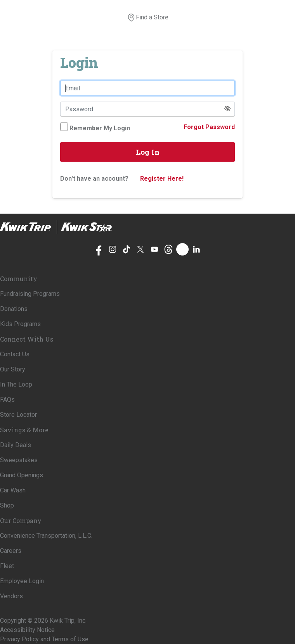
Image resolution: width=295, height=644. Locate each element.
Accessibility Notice (27, 630)
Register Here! (162, 179)
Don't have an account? (94, 179)
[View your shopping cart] (173, 17)
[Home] (56, 227)
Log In (148, 152)
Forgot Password (209, 127)
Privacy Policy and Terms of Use (44, 639)
